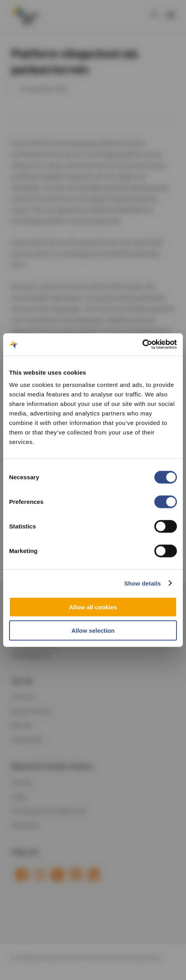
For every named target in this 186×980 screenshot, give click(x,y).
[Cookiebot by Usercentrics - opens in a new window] (142, 345)
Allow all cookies (93, 607)
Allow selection (93, 630)
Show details (143, 583)
